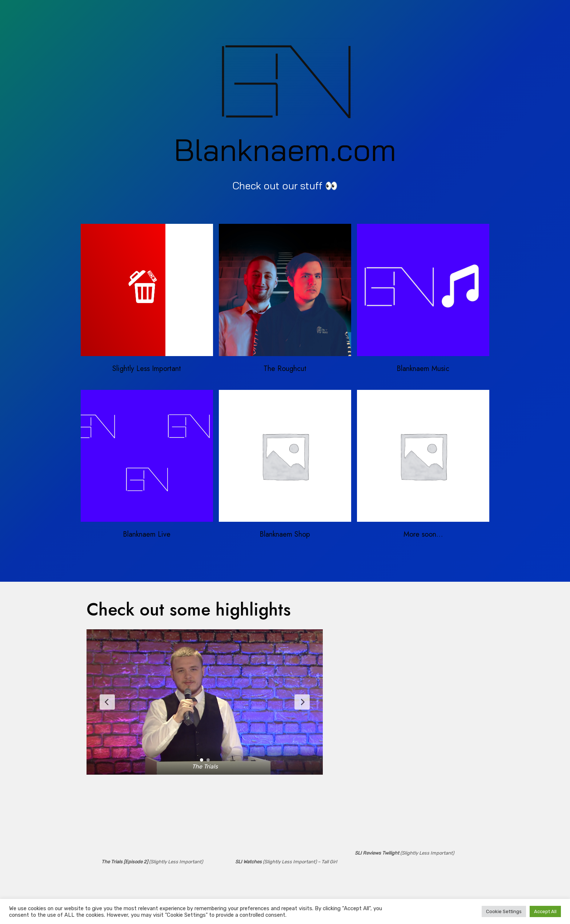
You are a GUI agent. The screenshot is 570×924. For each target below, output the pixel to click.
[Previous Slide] (107, 702)
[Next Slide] (302, 702)
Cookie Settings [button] (504, 911)
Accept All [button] (545, 911)
